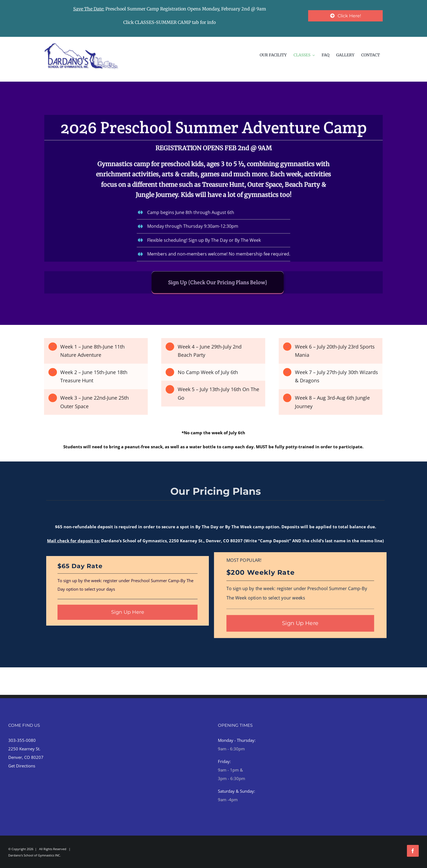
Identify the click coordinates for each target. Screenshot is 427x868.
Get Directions (22, 766)
